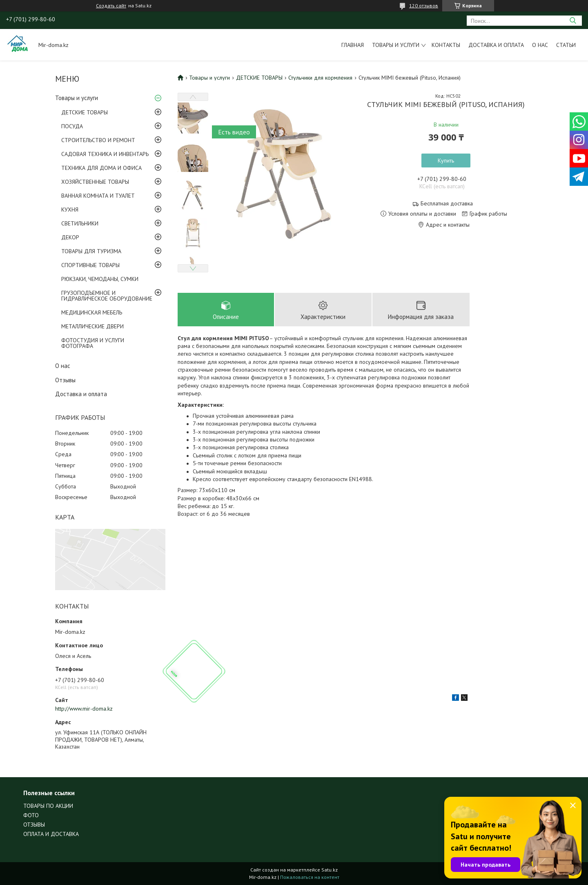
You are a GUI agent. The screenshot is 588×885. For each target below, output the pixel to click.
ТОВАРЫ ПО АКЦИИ (48, 806)
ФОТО (31, 815)
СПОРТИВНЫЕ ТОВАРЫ (90, 265)
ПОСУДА (72, 126)
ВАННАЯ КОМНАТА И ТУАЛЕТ (98, 196)
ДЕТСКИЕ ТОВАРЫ (85, 112)
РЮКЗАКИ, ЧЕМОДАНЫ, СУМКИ (100, 279)
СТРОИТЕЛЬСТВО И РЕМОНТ (98, 140)
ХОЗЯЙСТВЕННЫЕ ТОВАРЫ (95, 182)
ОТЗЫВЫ (34, 825)
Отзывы (65, 380)
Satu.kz (330, 870)
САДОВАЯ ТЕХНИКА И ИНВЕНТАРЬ (105, 154)
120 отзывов (424, 6)
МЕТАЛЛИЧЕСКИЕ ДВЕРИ (92, 326)
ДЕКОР (70, 237)
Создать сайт (111, 6)
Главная (353, 45)
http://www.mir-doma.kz (84, 709)
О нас (540, 45)
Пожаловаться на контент (310, 877)
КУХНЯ (70, 210)
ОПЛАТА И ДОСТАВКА (51, 834)
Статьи (566, 45)
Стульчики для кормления (320, 78)
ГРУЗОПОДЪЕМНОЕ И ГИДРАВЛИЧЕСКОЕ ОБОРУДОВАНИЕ (107, 296)
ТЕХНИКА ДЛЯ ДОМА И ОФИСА (101, 168)
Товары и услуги (396, 45)
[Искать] (573, 21)
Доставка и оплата (496, 45)
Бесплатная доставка (447, 204)
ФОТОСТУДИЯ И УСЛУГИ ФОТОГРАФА (93, 343)
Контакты (446, 45)
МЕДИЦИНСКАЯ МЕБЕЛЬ (92, 312)
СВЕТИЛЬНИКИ (80, 223)
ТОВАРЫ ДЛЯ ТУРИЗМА (91, 251)
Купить (446, 161)
